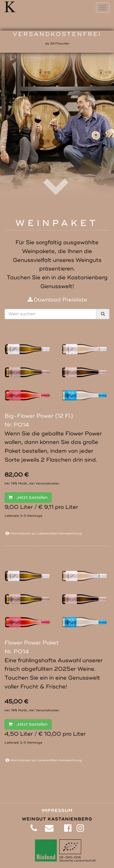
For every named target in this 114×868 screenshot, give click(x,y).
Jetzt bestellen (28, 497)
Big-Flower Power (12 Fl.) (39, 416)
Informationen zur (43, 534)
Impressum (57, 811)
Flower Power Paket (32, 643)
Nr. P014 (17, 425)
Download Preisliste (57, 300)
